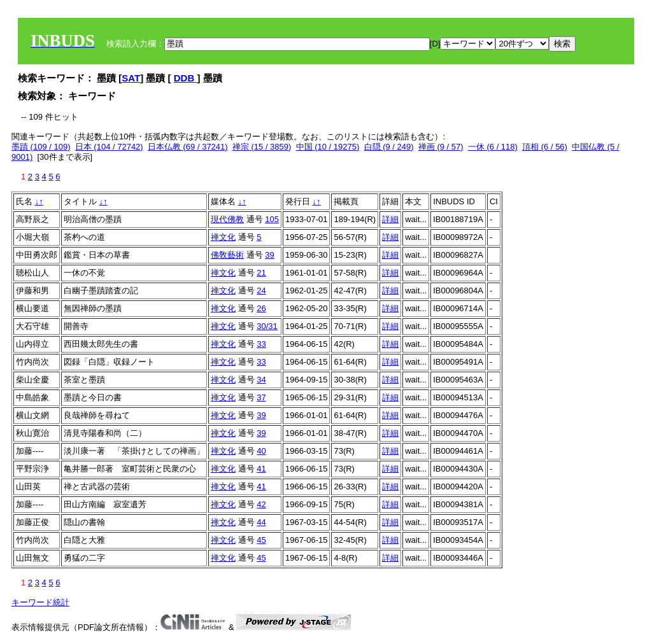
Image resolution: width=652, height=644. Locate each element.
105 (272, 219)
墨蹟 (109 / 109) (41, 147)
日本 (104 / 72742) (109, 147)
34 (261, 380)
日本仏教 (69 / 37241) (188, 147)
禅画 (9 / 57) (441, 147)
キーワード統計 (40, 602)
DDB (186, 78)
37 (261, 397)
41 (261, 469)
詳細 (390, 219)
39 (269, 255)
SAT (131, 78)
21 (261, 273)
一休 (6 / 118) (493, 147)
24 (261, 290)
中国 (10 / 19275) (328, 147)
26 (261, 308)
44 (261, 522)
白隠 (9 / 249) (389, 147)
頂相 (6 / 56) (545, 147)
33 (261, 344)
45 (261, 540)
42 (261, 504)
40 (261, 451)
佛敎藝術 (227, 255)
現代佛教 (227, 219)
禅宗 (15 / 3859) (262, 147)
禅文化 (223, 237)
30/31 (267, 326)
